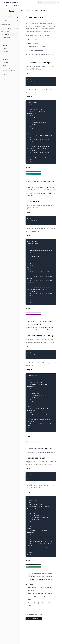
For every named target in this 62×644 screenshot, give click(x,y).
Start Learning (7, 5)
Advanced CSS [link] (44, 11)
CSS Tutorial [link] (35, 11)
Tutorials (16, 5)
